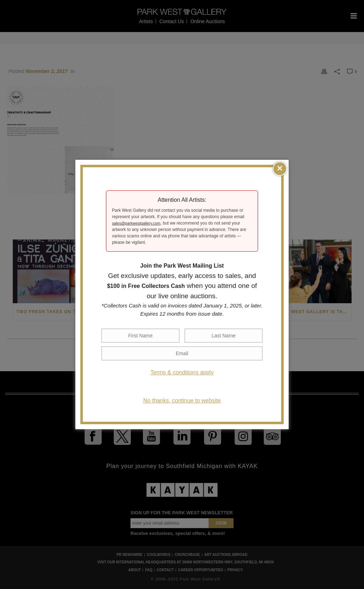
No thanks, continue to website (182, 401)
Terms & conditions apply (182, 372)
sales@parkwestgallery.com (136, 223)
